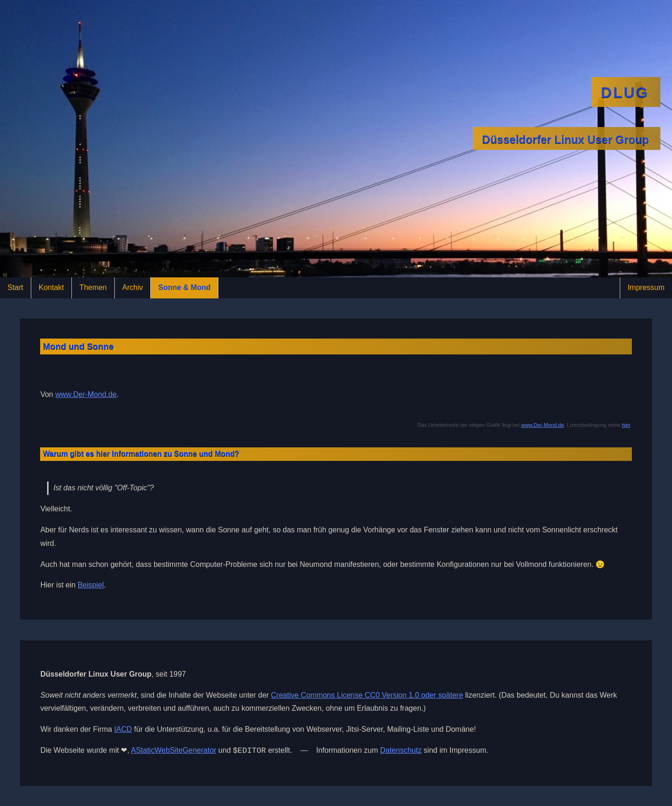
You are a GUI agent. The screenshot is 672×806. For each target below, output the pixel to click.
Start (15, 287)
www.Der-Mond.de (86, 394)
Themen (93, 287)
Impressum (646, 287)
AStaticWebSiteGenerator (173, 751)
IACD (123, 729)
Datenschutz (401, 751)
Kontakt (51, 287)
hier (626, 425)
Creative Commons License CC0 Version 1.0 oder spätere (367, 695)
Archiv (133, 287)
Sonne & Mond (184, 287)
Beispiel (91, 585)
